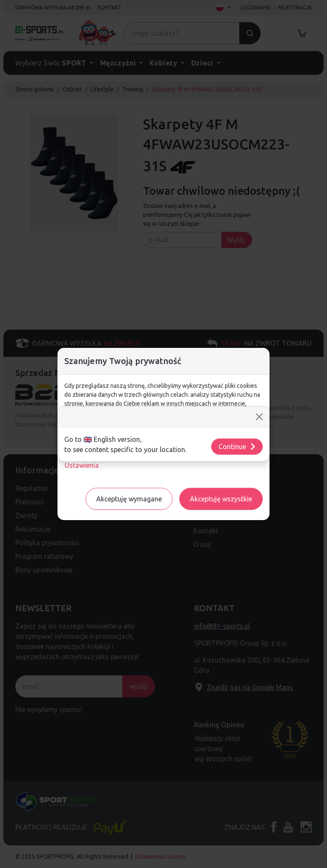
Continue (237, 447)
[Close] (259, 417)
